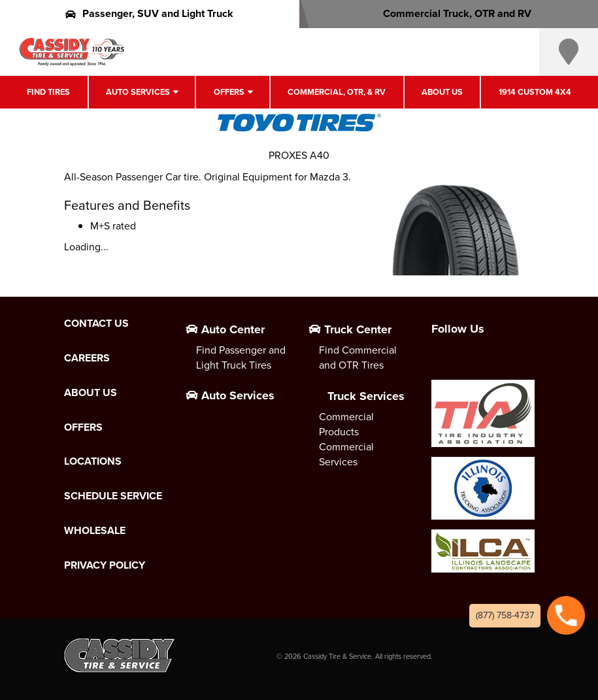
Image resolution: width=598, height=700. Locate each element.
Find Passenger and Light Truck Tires (241, 358)
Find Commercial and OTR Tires (358, 358)
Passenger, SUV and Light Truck (149, 13)
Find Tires (48, 92)
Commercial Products (346, 424)
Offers (229, 92)
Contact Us (96, 324)
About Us (442, 92)
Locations (93, 461)
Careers (87, 358)
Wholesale (95, 531)
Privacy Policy (105, 565)
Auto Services (138, 92)
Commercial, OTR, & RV (337, 92)
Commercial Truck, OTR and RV (449, 13)
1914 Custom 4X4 (535, 92)
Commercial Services (346, 454)
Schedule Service (113, 496)
